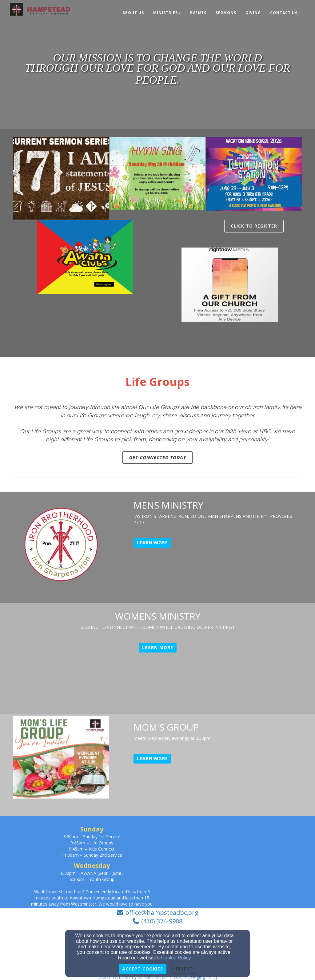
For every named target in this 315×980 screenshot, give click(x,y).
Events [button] (198, 13)
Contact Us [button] (284, 13)
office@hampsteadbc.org (162, 913)
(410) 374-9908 (162, 921)
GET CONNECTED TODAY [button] (157, 457)
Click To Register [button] (254, 226)
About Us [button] (133, 13)
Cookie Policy (176, 958)
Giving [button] (253, 13)
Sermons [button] (226, 13)
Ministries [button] (167, 13)
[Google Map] (249, 862)
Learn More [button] (152, 543)
